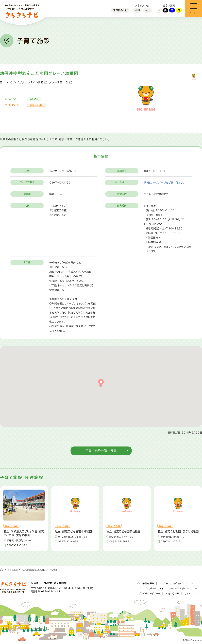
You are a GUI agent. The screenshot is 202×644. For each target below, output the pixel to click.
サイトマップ (191, 594)
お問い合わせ (172, 594)
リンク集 (164, 584)
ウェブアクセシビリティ (152, 589)
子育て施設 (12, 570)
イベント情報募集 (146, 584)
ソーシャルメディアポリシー (183, 589)
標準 (138, 10)
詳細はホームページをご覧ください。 (164, 183)
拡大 (148, 10)
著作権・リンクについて (185, 584)
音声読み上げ (120, 10)
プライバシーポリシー (149, 594)
